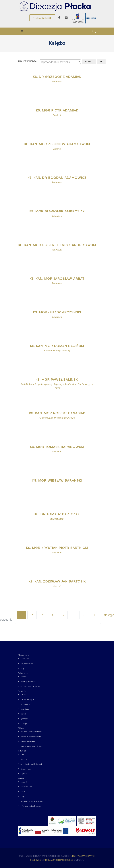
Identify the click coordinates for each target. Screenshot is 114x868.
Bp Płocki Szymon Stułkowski (31, 732)
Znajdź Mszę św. (27, 664)
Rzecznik (24, 782)
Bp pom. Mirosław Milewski (31, 737)
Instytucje (22, 751)
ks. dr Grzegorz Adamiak (57, 77)
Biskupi (21, 728)
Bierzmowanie (26, 704)
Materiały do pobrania (28, 682)
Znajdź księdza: (28, 62)
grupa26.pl (79, 860)
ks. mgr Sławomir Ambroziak (57, 212)
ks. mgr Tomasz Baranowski (57, 447)
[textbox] (60, 62)
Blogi (22, 668)
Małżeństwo (25, 709)
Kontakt (21, 778)
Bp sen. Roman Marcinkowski (31, 746)
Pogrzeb (23, 714)
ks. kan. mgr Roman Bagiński (57, 346)
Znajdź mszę (42, 18)
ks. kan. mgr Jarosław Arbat (57, 279)
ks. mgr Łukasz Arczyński (57, 313)
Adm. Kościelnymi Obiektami (31, 764)
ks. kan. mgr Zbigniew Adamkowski (57, 144)
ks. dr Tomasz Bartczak (57, 514)
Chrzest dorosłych (27, 699)
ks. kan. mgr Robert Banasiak (57, 414)
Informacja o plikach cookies (31, 806)
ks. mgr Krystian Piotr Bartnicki (57, 548)
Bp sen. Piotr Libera (28, 741)
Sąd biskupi (25, 759)
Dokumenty (23, 673)
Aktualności (25, 659)
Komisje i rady (26, 769)
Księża (23, 796)
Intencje (24, 723)
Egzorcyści (24, 719)
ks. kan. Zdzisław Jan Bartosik (57, 582)
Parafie (23, 791)
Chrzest (23, 695)
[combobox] (60, 62)
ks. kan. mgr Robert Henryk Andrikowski (57, 245)
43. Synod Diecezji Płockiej (30, 686)
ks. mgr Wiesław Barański (57, 481)
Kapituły (24, 774)
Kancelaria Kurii (26, 787)
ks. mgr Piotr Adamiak (57, 111)
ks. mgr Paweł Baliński (57, 380)
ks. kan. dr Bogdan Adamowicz (57, 178)
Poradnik (22, 691)
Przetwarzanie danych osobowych (33, 801)
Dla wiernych (23, 655)
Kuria (23, 754)
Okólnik (24, 677)
